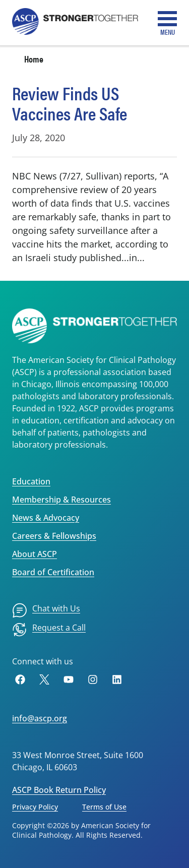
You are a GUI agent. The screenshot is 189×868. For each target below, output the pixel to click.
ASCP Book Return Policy (59, 790)
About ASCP (35, 554)
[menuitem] (46, 610)
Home (34, 59)
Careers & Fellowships (54, 536)
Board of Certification (53, 572)
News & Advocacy (46, 518)
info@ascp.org (40, 718)
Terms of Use (104, 807)
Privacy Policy (35, 807)
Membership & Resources (61, 500)
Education (31, 481)
